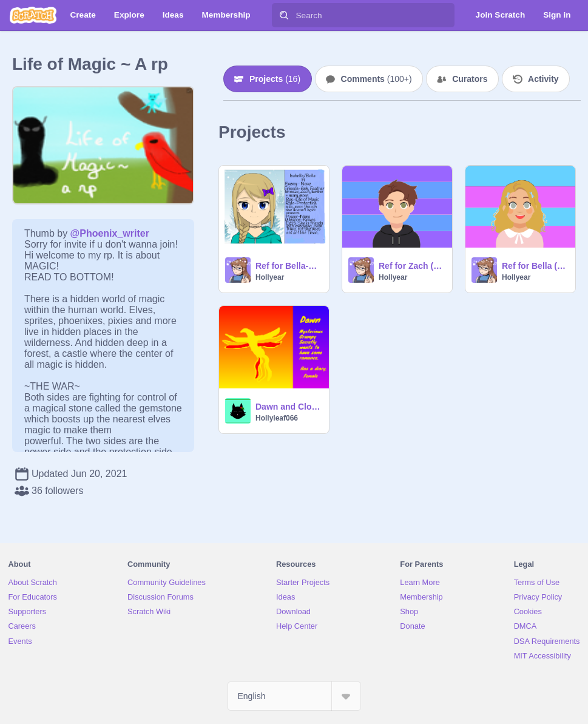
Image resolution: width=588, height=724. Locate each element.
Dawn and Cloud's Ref (289, 407)
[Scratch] (33, 15)
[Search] (284, 15)
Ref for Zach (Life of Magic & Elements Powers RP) (412, 266)
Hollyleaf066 (277, 418)
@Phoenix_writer (110, 233)
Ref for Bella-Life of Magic (289, 266)
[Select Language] (294, 696)
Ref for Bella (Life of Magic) (535, 266)
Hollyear (270, 277)
